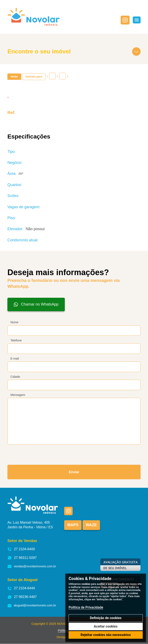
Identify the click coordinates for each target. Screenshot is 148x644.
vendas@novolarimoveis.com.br (32, 567)
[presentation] (34, 453)
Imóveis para (34, 77)
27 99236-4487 (22, 597)
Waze (91, 525)
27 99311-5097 (22, 558)
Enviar (74, 472)
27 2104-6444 (21, 588)
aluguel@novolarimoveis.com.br (32, 606)
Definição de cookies (106, 618)
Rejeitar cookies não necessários (106, 635)
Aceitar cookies (106, 626)
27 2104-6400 (21, 549)
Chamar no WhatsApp (36, 304)
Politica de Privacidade (86, 607)
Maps (73, 525)
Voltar (14, 77)
